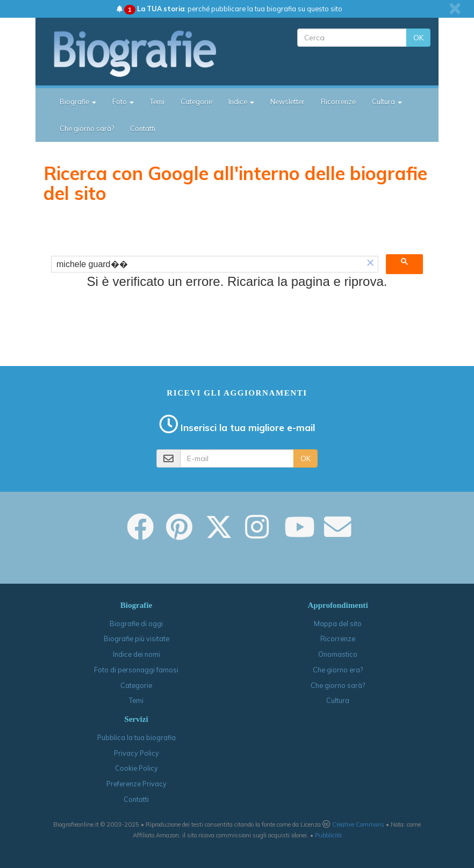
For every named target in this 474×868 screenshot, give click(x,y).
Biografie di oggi (136, 623)
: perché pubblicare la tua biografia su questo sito (229, 9)
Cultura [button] (387, 102)
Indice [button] (241, 102)
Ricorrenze (338, 102)
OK (418, 38)
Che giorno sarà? (87, 128)
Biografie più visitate (137, 639)
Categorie (196, 102)
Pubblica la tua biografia (137, 737)
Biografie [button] (78, 102)
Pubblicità (328, 835)
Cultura (338, 700)
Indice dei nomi (137, 654)
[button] (370, 264)
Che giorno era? (338, 670)
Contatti (143, 128)
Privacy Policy (137, 753)
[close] (455, 9)
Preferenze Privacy (137, 784)
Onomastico (338, 654)
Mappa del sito (338, 623)
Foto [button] (123, 102)
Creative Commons (358, 824)
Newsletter (288, 102)
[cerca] (207, 264)
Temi (157, 102)
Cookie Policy (137, 768)
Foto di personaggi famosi (136, 670)
